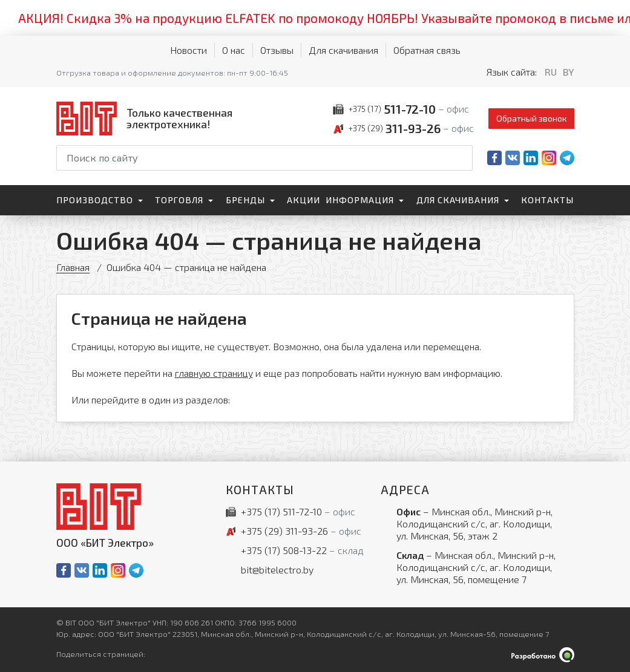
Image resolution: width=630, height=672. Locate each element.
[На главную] (147, 118)
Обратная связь (427, 50)
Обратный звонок (531, 118)
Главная (73, 267)
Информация (360, 200)
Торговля (179, 200)
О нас (234, 50)
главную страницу (214, 373)
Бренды (245, 200)
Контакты (547, 200)
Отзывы (277, 50)
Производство (95, 200)
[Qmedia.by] (543, 655)
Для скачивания (343, 50)
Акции (304, 200)
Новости (189, 50)
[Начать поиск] (462, 158)
